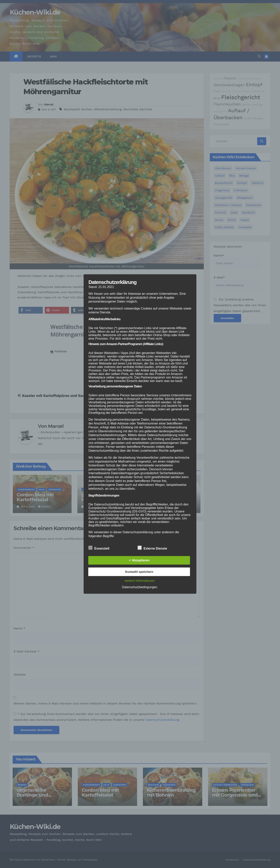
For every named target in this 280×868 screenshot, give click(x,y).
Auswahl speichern (139, 572)
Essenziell (99, 548)
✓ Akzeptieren (139, 560)
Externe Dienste (152, 548)
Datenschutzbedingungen (140, 587)
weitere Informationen (140, 581)
